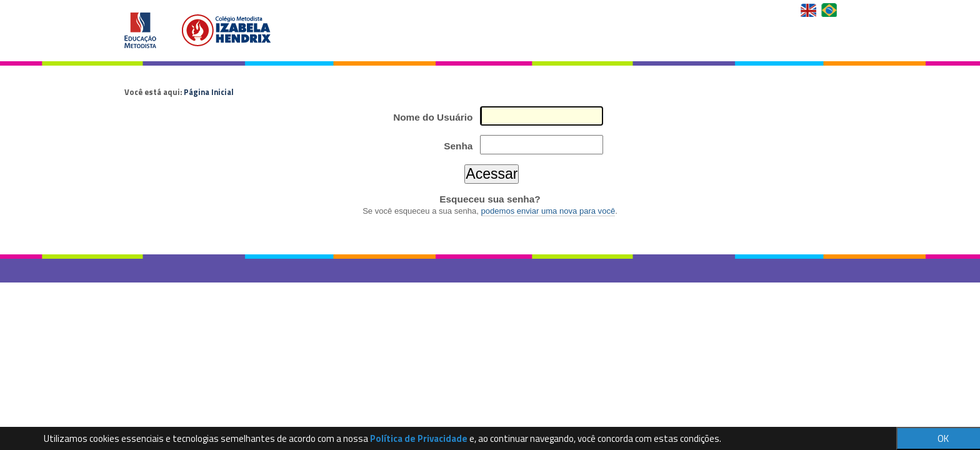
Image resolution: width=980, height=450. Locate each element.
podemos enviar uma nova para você (548, 211)
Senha (458, 146)
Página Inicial (209, 92)
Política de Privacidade (419, 438)
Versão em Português (830, 10)
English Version (810, 10)
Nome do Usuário (433, 117)
